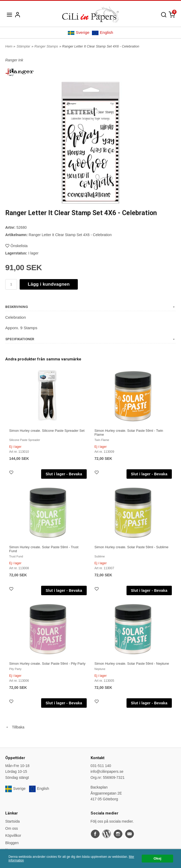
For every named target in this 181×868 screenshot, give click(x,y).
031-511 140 (101, 766)
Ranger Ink (14, 60)
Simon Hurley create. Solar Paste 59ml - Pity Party (47, 664)
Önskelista (16, 246)
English (102, 33)
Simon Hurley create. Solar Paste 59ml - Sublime (132, 547)
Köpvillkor (13, 835)
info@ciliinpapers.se (107, 771)
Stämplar (23, 46)
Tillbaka (15, 727)
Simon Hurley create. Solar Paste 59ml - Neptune (132, 664)
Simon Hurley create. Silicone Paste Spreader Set (47, 431)
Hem (9, 46)
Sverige (79, 33)
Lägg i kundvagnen (49, 284)
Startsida (12, 821)
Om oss (12, 828)
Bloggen (12, 843)
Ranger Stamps (46, 46)
